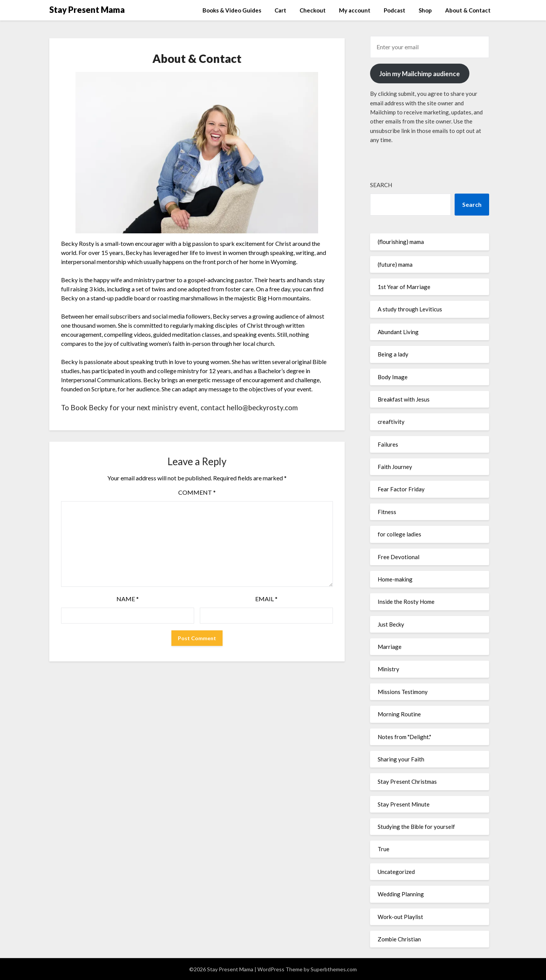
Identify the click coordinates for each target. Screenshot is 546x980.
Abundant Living (398, 332)
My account (355, 10)
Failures (388, 444)
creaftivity (391, 422)
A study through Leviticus (410, 309)
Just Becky (391, 624)
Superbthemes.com (334, 969)
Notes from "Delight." (404, 737)
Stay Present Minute (404, 804)
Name (128, 599)
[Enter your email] (430, 47)
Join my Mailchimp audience (420, 74)
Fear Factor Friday (401, 489)
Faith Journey (395, 467)
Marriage (390, 647)
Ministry (388, 669)
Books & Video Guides (232, 10)
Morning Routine (399, 714)
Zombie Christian (399, 939)
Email (266, 599)
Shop (425, 10)
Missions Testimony (403, 692)
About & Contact (468, 10)
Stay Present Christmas (407, 781)
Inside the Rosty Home (406, 602)
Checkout (313, 10)
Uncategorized (396, 872)
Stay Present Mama (87, 10)
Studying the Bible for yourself (416, 827)
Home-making (395, 579)
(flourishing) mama (401, 242)
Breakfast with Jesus (404, 399)
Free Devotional (399, 557)
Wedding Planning (401, 894)
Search (381, 185)
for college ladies (399, 534)
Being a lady (393, 354)
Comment (197, 492)
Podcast (395, 10)
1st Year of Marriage (404, 287)
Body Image (393, 377)
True (384, 849)
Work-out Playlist (400, 917)
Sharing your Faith (401, 759)
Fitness (387, 512)
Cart (280, 10)
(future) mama (395, 264)
